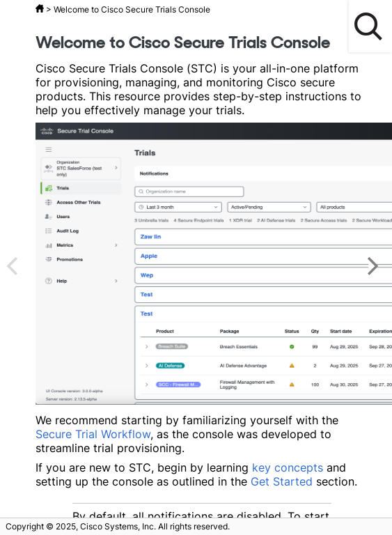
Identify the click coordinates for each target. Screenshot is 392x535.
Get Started (282, 481)
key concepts (288, 467)
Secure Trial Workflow (93, 434)
